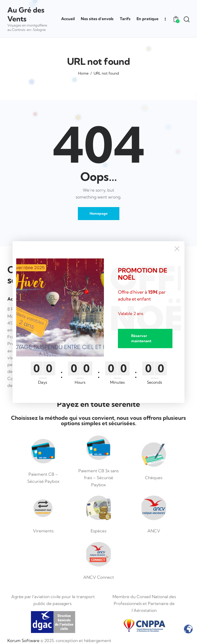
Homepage (99, 213)
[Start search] (186, 19)
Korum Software (23, 640)
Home (83, 73)
